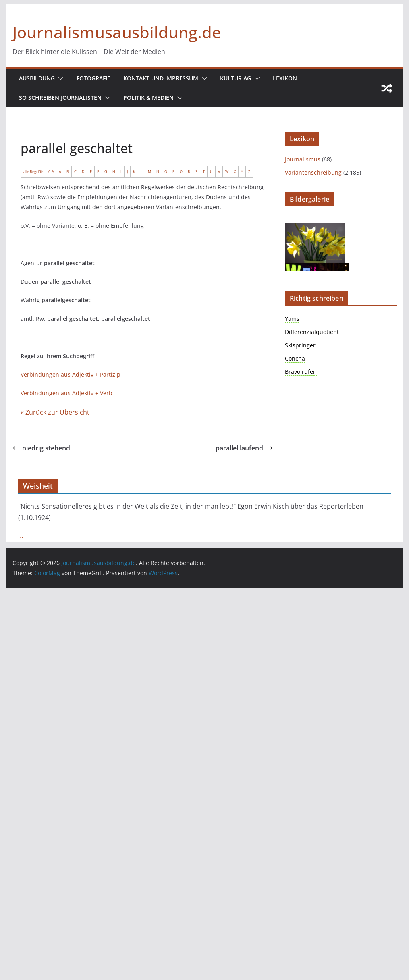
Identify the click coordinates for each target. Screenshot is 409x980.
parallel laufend (244, 448)
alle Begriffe (33, 172)
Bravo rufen (301, 372)
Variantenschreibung (313, 172)
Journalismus (303, 159)
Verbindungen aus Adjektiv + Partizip (71, 374)
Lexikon (285, 78)
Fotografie (93, 78)
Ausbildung (37, 78)
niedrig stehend (41, 448)
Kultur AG (236, 78)
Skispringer (300, 345)
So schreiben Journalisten (60, 98)
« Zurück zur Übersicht (55, 412)
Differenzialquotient (312, 332)
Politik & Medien (148, 98)
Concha (295, 358)
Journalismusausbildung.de (117, 32)
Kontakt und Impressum (161, 78)
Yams (292, 319)
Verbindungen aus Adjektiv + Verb (66, 393)
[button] (59, 78)
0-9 (51, 172)
